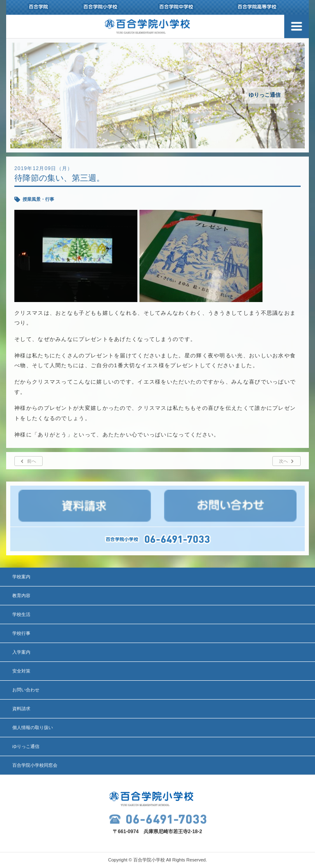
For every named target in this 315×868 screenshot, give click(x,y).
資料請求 (21, 709)
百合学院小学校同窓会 (35, 765)
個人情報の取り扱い (33, 727)
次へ (283, 461)
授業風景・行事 (38, 199)
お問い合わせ (26, 690)
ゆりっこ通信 (26, 746)
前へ (32, 461)
